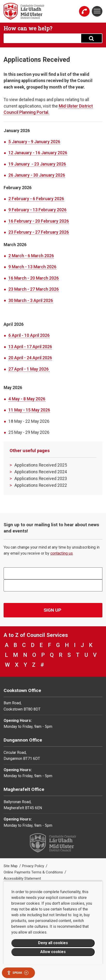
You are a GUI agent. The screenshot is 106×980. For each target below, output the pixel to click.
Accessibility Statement (22, 878)
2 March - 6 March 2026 (31, 256)
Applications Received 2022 (41, 485)
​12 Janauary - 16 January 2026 (38, 153)
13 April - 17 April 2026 (30, 347)
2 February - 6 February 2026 (36, 199)
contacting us (62, 553)
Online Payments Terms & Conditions (34, 872)
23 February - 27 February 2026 (39, 232)
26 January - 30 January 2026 (37, 175)
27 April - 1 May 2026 (29, 369)
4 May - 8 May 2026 (27, 399)
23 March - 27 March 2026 (34, 289)
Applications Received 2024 (41, 472)
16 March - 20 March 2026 (34, 278)
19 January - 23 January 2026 (37, 164)
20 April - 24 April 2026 (30, 358)
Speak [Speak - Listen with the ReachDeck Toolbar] (18, 973)
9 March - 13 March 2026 (32, 267)
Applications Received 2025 (41, 465)
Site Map (11, 866)
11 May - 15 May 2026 (29, 410)
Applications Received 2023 (41, 479)
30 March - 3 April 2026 (31, 301)
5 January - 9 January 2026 (34, 142)
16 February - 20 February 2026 (39, 221)
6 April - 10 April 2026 (29, 335)
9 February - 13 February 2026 (37, 210)
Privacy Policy (33, 866)
